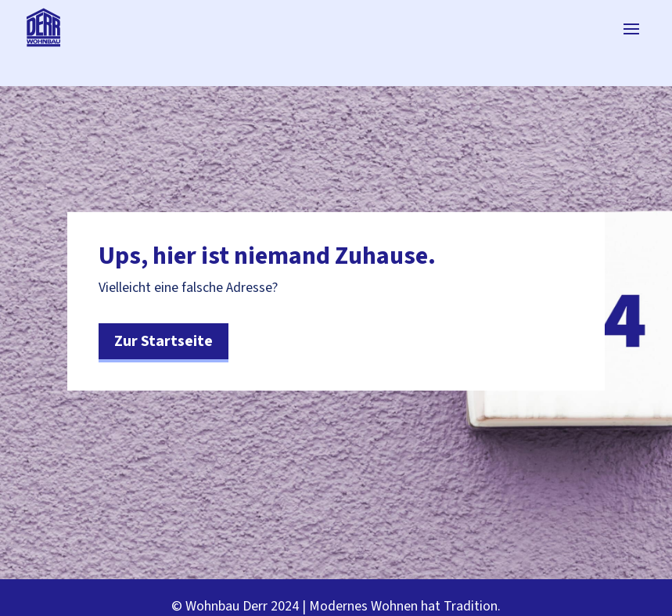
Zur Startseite (164, 341)
